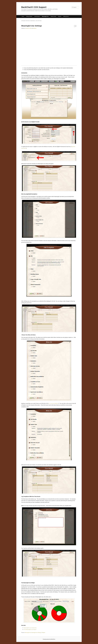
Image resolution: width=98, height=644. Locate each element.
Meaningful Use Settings (32, 26)
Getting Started (29, 16)
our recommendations (53, 403)
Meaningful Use (45, 16)
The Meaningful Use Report (30, 629)
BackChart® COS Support (34, 7)
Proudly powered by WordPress (49, 639)
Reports (60, 16)
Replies (43, 633)
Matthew (35, 28)
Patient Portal (53, 16)
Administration (37, 16)
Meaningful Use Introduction (30, 628)
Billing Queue (66, 16)
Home (23, 16)
